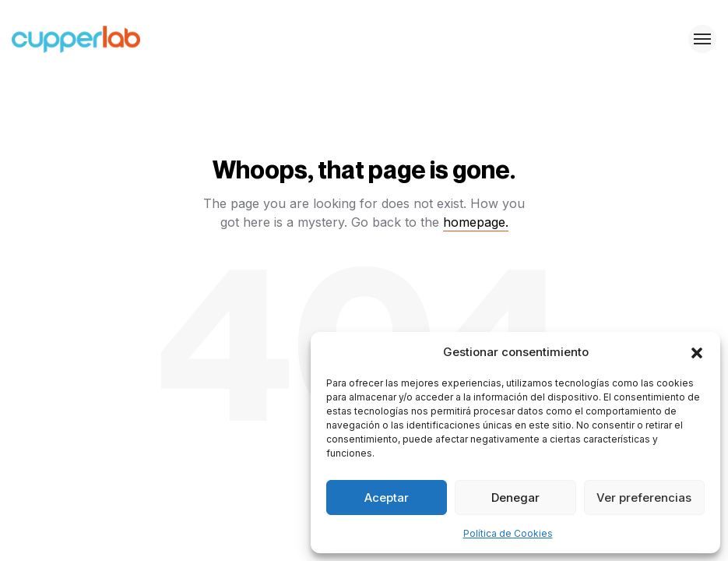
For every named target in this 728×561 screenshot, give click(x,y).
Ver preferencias (644, 497)
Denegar (515, 497)
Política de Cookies (508, 533)
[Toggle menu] (702, 39)
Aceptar (387, 497)
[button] (697, 352)
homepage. (476, 222)
